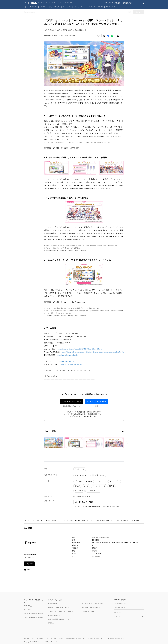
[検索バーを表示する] (143, 3)
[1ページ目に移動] (122, 431)
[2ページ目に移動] (123, 431)
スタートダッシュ (93, 491)
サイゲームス (101, 481)
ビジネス (100, 7)
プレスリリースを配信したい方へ (34, 618)
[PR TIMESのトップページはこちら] (49, 3)
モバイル (43, 7)
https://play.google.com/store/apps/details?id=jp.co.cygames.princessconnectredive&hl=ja (93, 352)
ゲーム (86, 486)
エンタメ (57, 7)
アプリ (50, 7)
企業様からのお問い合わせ (96, 638)
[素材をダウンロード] (118, 36)
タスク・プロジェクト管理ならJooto (93, 604)
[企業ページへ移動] (30, 543)
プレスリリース (37, 520)
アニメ (77, 486)
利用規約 (61, 638)
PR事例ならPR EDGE (88, 611)
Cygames (89, 481)
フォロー (29, 564)
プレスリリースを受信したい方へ (34, 614)
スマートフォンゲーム (83, 475)
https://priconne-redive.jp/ (66, 361)
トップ (27, 520)
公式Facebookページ (120, 604)
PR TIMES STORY (53, 604)
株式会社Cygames (51, 520)
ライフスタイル (90, 7)
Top (25, 7)
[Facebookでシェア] (108, 36)
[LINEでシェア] (112, 36)
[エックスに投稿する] (104, 36)
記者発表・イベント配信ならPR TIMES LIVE (61, 611)
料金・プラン (28, 610)
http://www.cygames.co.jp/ (101, 537)
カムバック (79, 491)
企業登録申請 (127, 3)
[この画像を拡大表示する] (54, 443)
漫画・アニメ (100, 475)
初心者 (111, 486)
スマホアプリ (115, 481)
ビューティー (67, 7)
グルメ (108, 7)
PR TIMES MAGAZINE (55, 615)
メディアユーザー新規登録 (96, 401)
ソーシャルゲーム (99, 486)
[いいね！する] (98, 36)
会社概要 (27, 638)
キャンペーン (80, 469)
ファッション (78, 7)
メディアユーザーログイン (72, 401)
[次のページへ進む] (129, 442)
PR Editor (51, 623)
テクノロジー (33, 7)
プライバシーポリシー (38, 638)
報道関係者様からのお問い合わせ (76, 638)
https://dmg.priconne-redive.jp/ (67, 355)
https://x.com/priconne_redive (71, 364)
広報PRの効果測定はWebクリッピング (59, 619)
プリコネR (79, 481)
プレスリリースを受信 (113, 3)
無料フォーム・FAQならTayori (91, 608)
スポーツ (115, 7)
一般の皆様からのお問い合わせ (115, 638)
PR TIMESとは (28, 606)
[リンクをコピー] (122, 36)
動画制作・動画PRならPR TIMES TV (59, 608)
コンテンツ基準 (52, 638)
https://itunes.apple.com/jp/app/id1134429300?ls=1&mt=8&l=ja (80, 349)
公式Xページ (117, 612)
